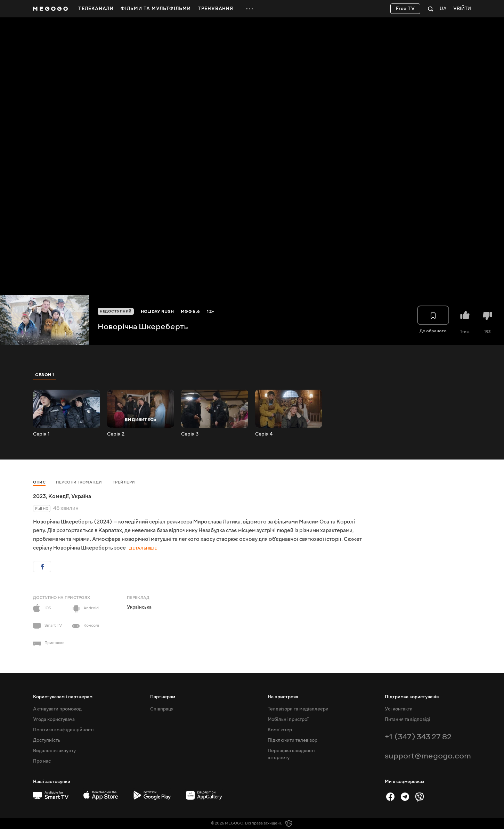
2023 (39, 496)
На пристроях (283, 697)
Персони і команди (79, 482)
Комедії (59, 496)
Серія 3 (190, 434)
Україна (81, 496)
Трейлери (124, 482)
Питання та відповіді (408, 720)
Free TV (405, 9)
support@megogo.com (428, 756)
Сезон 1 (45, 375)
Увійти (462, 9)
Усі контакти (399, 709)
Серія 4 (264, 434)
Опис (39, 482)
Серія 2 (116, 434)
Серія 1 (41, 434)
